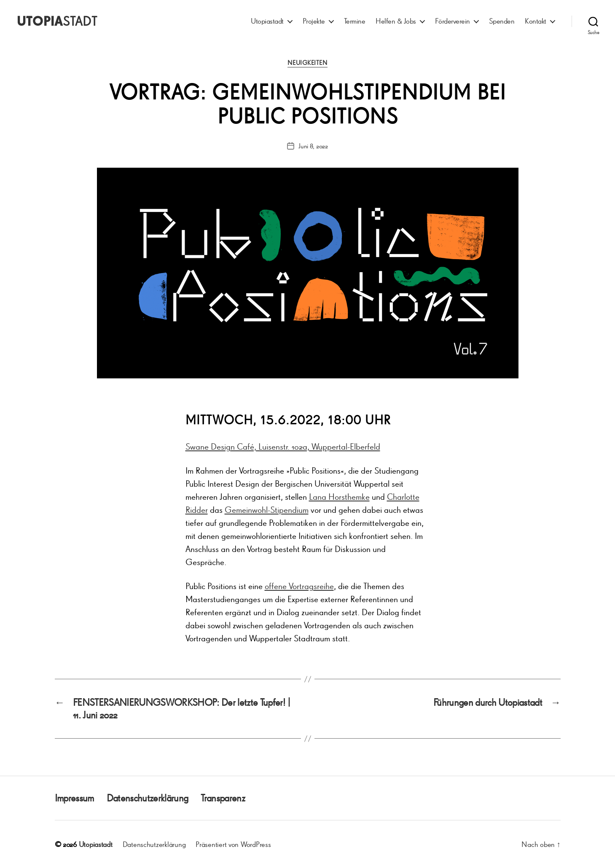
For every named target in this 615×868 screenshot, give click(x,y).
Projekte (314, 21)
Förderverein (453, 21)
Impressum (74, 798)
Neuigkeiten (307, 63)
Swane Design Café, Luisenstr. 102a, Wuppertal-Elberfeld (283, 446)
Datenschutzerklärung (148, 798)
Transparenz (223, 798)
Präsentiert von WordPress (233, 844)
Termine (355, 21)
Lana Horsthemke (339, 497)
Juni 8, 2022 (313, 146)
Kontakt (536, 21)
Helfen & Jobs (396, 21)
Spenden (502, 21)
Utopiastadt (267, 21)
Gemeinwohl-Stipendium (267, 510)
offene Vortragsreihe (299, 586)
